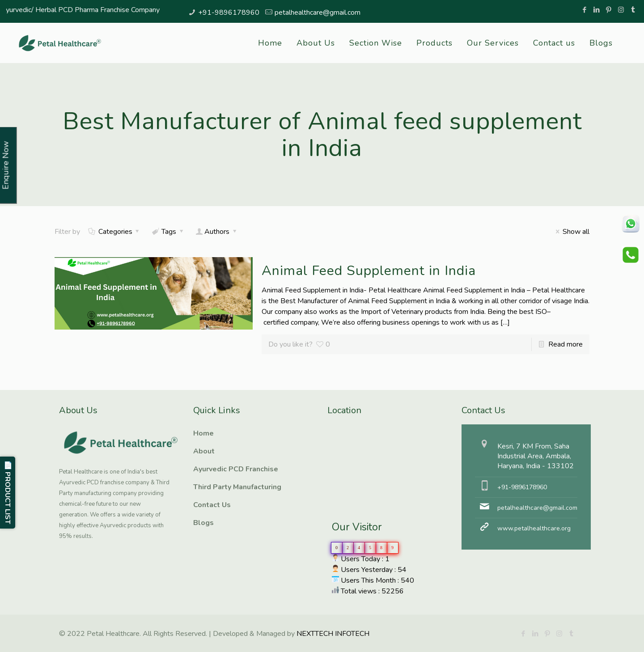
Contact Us (212, 505)
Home (203, 433)
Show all (571, 232)
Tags (168, 232)
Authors (217, 232)
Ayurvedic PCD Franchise (236, 469)
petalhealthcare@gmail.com (318, 13)
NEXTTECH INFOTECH (332, 634)
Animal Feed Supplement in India (369, 271)
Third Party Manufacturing (237, 487)
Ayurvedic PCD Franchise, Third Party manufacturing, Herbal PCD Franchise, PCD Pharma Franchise (372, 458)
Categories (114, 232)
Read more (566, 344)
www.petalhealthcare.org (534, 528)
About (204, 451)
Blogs (203, 523)
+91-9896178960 (229, 13)
